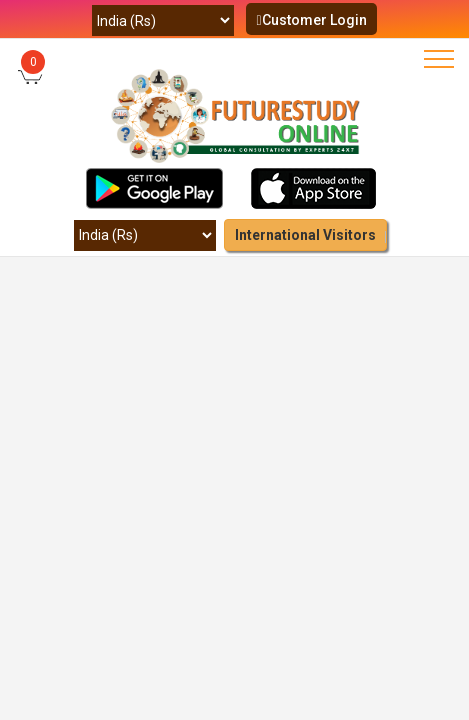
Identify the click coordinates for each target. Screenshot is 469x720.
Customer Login (311, 20)
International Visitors (305, 235)
